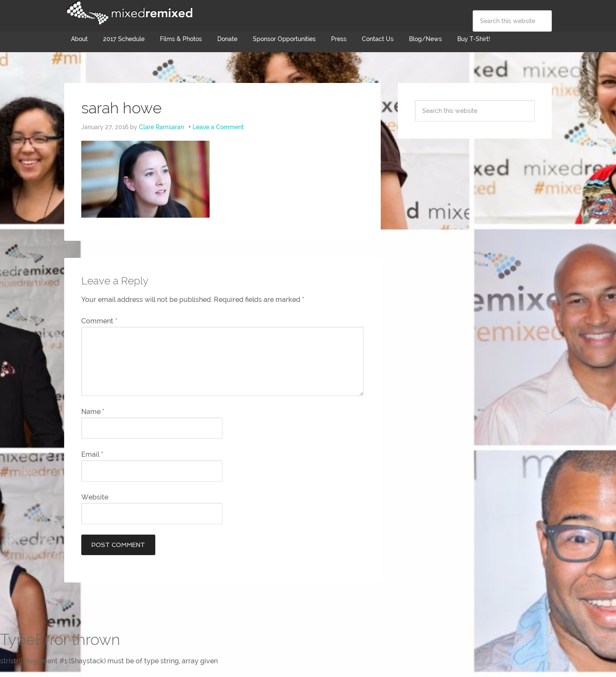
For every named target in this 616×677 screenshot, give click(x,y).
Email (92, 454)
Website (95, 497)
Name (93, 412)
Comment (99, 321)
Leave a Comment (218, 127)
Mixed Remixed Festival (128, 13)
